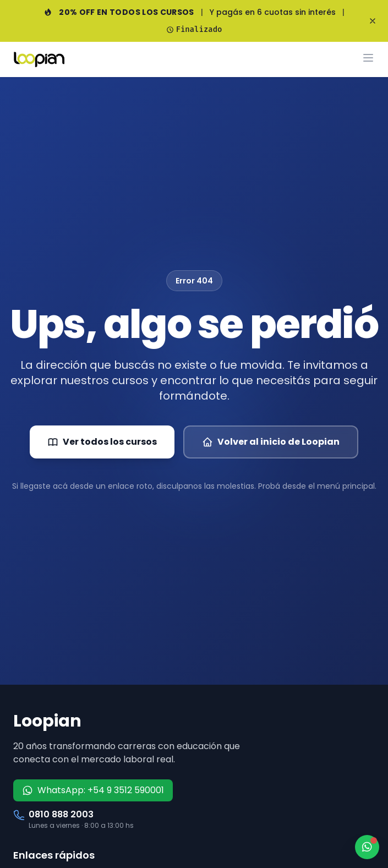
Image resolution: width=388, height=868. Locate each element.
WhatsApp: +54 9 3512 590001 (93, 790)
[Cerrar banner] (373, 21)
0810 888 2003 (61, 814)
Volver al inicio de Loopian (271, 442)
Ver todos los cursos (102, 442)
